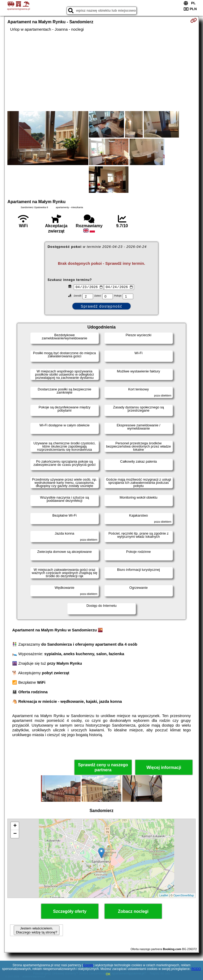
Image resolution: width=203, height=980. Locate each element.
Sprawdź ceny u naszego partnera (103, 767)
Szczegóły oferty (70, 911)
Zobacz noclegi (133, 911)
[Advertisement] (101, 71)
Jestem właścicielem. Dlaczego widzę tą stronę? (36, 930)
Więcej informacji (164, 767)
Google (88, 965)
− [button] (15, 834)
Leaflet (164, 895)
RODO (196, 969)
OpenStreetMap (184, 895)
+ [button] (15, 826)
